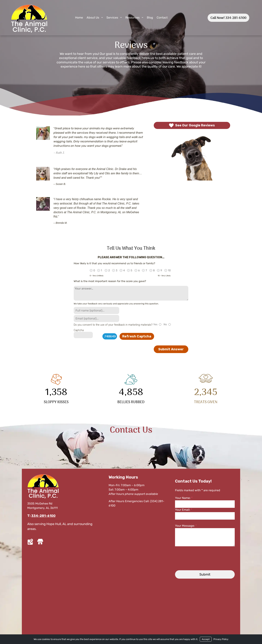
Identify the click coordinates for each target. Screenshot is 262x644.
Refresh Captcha (137, 336)
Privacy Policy (221, 639)
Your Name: (184, 498)
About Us (93, 18)
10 (169, 270)
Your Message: (186, 526)
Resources (132, 18)
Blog (150, 18)
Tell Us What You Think (131, 249)
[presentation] (201, 558)
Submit (205, 574)
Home (79, 18)
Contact (162, 18)
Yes (155, 324)
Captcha (79, 330)
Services (112, 18)
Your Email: (184, 510)
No (165, 324)
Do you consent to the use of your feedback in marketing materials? (113, 325)
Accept (206, 639)
